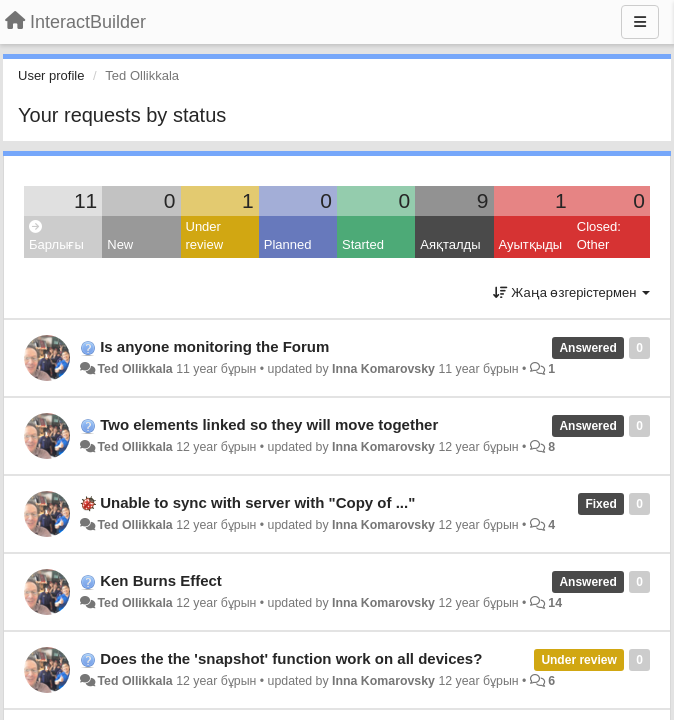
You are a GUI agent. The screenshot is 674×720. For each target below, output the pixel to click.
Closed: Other (599, 236)
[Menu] (640, 22)
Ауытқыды (531, 244)
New (120, 244)
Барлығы (56, 236)
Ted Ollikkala (134, 369)
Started (363, 244)
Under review (205, 236)
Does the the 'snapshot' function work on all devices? (291, 658)
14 (555, 603)
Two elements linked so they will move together (269, 424)
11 (85, 200)
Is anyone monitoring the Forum (214, 346)
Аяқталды (450, 244)
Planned (288, 244)
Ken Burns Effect (161, 580)
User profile (51, 75)
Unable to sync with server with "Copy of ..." (257, 502)
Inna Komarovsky (383, 369)
